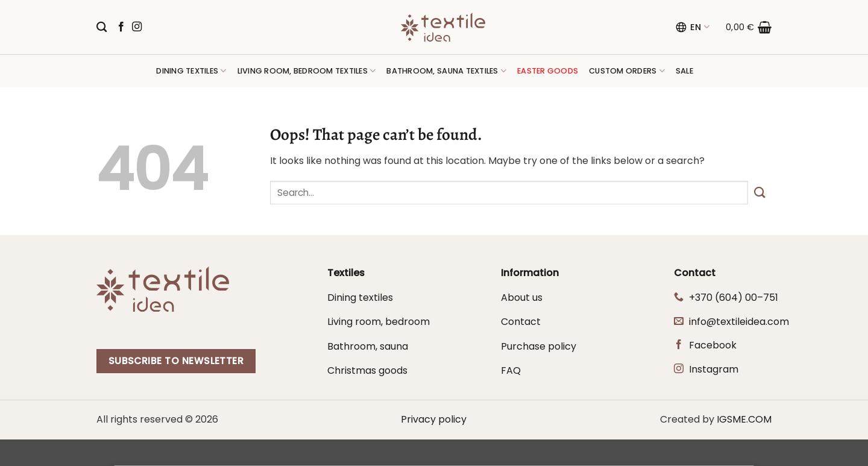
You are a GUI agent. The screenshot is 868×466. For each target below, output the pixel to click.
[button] (749, 27)
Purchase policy (539, 346)
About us (522, 298)
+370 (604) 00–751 (734, 298)
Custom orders (627, 71)
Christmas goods (367, 370)
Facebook (713, 345)
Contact (521, 322)
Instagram (714, 369)
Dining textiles (191, 71)
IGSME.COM (744, 419)
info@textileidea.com (739, 322)
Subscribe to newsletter (176, 361)
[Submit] (760, 193)
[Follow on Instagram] (137, 27)
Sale (684, 71)
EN (692, 27)
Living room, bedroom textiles (307, 71)
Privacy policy (434, 419)
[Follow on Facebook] (121, 27)
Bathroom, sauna (368, 346)
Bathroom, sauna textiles (446, 71)
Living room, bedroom (379, 322)
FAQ (511, 370)
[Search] (102, 27)
